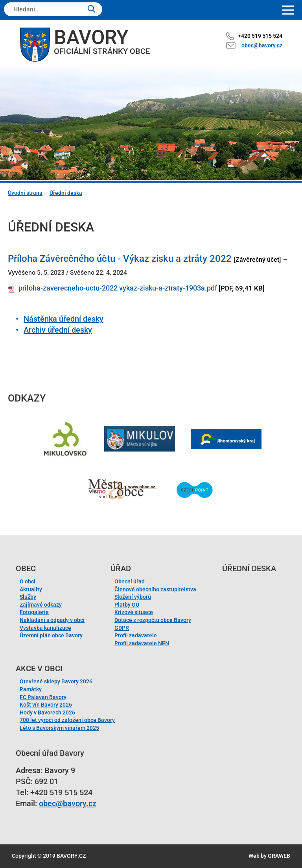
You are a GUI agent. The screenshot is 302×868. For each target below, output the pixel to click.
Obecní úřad (130, 581)
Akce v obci (39, 668)
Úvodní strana (25, 193)
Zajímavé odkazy (41, 605)
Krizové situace (134, 612)
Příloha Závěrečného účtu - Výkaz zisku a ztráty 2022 (120, 259)
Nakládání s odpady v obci (52, 620)
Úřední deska (66, 193)
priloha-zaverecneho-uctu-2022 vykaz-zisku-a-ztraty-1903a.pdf (118, 288)
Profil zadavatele (136, 635)
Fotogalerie (34, 612)
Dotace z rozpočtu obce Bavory (153, 620)
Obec (26, 568)
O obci (28, 581)
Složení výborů (133, 597)
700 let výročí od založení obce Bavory (67, 720)
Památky (31, 689)
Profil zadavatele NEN (142, 643)
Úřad (121, 568)
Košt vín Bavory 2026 (46, 705)
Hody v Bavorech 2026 (47, 713)
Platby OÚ (127, 605)
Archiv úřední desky (58, 330)
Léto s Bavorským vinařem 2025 (59, 728)
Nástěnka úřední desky (64, 319)
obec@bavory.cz (262, 45)
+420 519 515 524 (260, 36)
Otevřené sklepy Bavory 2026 (56, 681)
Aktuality (31, 589)
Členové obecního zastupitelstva (155, 589)
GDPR (122, 628)
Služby (28, 597)
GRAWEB (279, 856)
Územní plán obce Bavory (51, 635)
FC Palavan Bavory (43, 697)
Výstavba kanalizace (45, 628)
